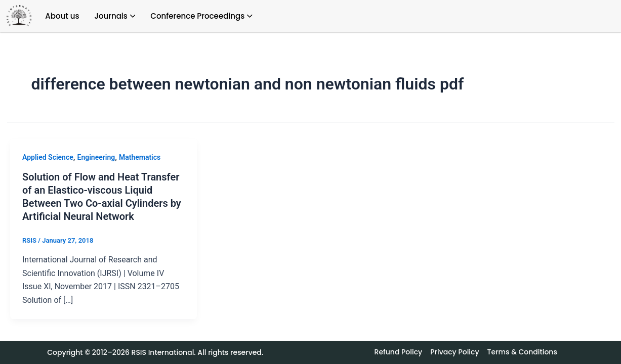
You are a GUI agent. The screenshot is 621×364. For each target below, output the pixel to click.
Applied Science (48, 157)
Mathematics (140, 157)
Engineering (96, 157)
